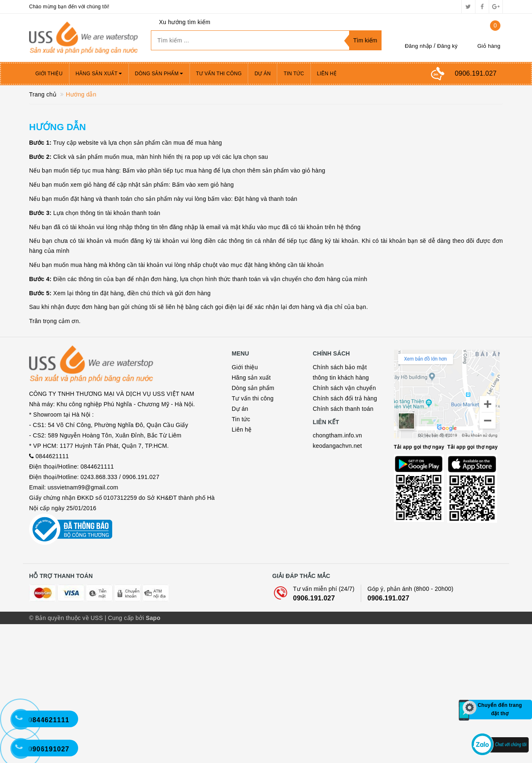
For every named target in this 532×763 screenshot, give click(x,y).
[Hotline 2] (25, 723)
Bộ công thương (71, 643)
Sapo (153, 757)
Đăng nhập (419, 46)
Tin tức (294, 74)
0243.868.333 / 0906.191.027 (120, 565)
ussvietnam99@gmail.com (83, 575)
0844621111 (52, 544)
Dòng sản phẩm (159, 74)
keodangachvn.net (337, 446)
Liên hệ (327, 74)
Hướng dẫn (58, 127)
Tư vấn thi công (219, 74)
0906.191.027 (314, 737)
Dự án (262, 74)
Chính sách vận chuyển (345, 388)
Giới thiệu (49, 74)
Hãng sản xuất (99, 74)
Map (449, 404)
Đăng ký (447, 46)
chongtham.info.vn (338, 435)
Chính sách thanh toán (343, 409)
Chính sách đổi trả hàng (345, 398)
